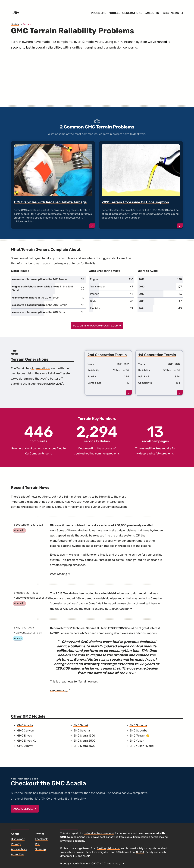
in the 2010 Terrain (36, 298)
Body (93, 301)
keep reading (64, 574)
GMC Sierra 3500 (84, 746)
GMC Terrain (137, 736)
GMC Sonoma (138, 725)
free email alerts (80, 507)
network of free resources (99, 833)
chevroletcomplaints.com (33, 598)
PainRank (127, 42)
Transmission (98, 287)
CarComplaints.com (38, 454)
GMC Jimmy (25, 746)
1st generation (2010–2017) (46, 384)
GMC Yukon (137, 741)
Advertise (17, 854)
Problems (99, 13)
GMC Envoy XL (27, 741)
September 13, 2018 (29, 525)
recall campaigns (155, 434)
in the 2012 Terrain (40, 312)
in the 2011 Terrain (39, 279)
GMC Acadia (25, 725)
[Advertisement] (97, 80)
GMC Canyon (26, 731)
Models (114, 13)
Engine (94, 279)
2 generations (41, 368)
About (15, 834)
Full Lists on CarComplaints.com (97, 326)
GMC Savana (82, 731)
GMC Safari (81, 725)
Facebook (41, 839)
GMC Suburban (139, 731)
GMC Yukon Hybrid (142, 746)
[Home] (16, 13)
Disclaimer (18, 839)
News (175, 13)
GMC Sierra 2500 (84, 741)
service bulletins (97, 434)
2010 (142, 287)
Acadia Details (25, 809)
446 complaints (62, 42)
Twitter (40, 834)
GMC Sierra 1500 (84, 736)
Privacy (16, 844)
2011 (141, 279)
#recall (19, 530)
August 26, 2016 (27, 593)
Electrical (96, 308)
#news (18, 638)
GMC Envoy (25, 736)
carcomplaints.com (29, 633)
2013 (142, 301)
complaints (39, 434)
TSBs (165, 13)
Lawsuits (152, 13)
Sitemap (40, 849)
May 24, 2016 (25, 628)
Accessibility (19, 849)
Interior (94, 294)
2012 (142, 294)
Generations (132, 13)
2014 (142, 308)
